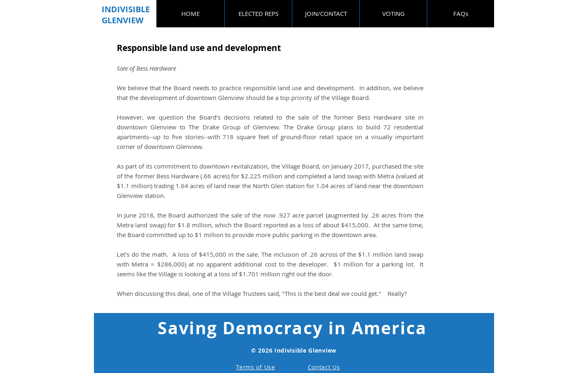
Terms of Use (255, 367)
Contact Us (324, 367)
